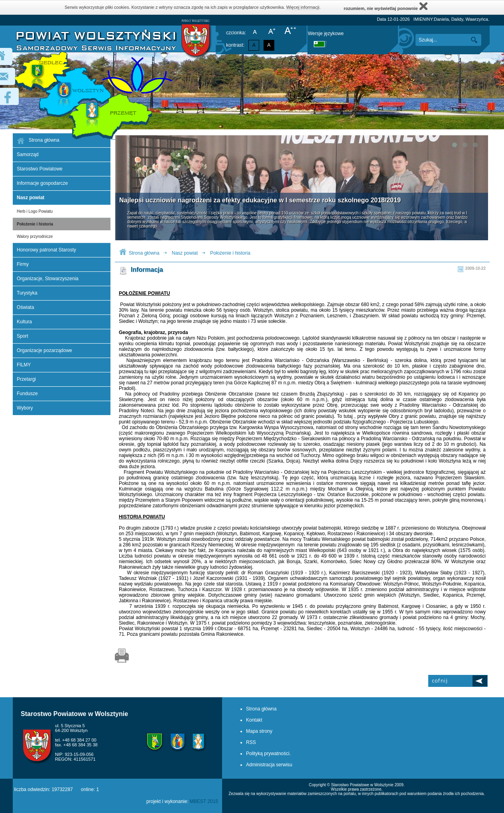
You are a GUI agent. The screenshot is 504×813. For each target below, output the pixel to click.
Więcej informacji (303, 7)
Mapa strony (259, 731)
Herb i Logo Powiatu (35, 211)
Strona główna (144, 253)
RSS (251, 742)
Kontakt (254, 720)
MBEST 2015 (204, 801)
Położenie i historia (35, 224)
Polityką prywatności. (268, 754)
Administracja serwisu (269, 765)
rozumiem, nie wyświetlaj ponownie (386, 6)
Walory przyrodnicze (35, 236)
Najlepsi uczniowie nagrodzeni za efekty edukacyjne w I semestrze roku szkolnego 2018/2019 (260, 200)
